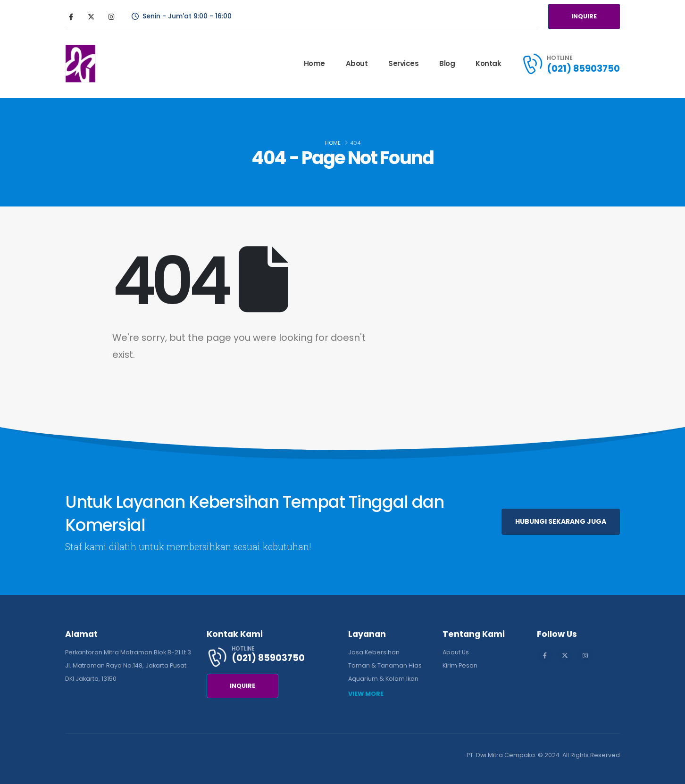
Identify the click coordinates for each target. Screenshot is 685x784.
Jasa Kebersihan (374, 652)
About (357, 63)
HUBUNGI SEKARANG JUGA (561, 521)
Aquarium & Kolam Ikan (383, 679)
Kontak (488, 63)
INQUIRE (584, 16)
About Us (456, 652)
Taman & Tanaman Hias (385, 665)
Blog (447, 63)
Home (314, 63)
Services (403, 63)
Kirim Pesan (460, 665)
